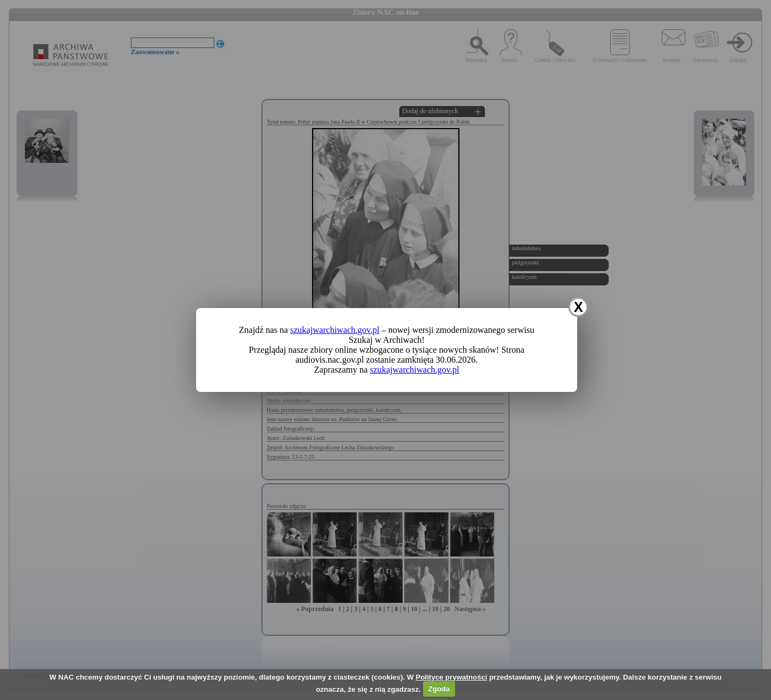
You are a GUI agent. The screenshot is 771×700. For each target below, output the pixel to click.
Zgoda (439, 689)
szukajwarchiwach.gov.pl (335, 330)
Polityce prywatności (451, 677)
